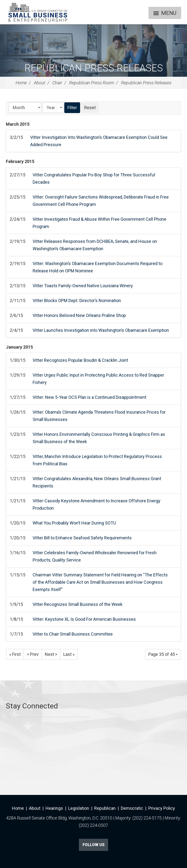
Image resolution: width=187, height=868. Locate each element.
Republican (105, 808)
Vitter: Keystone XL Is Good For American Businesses (84, 619)
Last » (69, 654)
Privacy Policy (162, 808)
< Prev (33, 654)
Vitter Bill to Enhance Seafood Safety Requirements (82, 538)
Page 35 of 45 (163, 654)
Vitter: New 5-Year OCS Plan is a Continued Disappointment (89, 397)
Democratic (132, 808)
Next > (51, 654)
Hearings (54, 808)
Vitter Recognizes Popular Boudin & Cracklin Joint (80, 360)
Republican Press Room (92, 83)
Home (21, 83)
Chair (57, 83)
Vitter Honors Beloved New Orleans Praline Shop (79, 315)
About (40, 83)
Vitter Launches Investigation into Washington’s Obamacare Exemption (101, 330)
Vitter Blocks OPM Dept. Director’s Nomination (77, 300)
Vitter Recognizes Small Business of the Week (78, 604)
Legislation (79, 808)
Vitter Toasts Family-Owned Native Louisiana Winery (83, 286)
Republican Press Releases (94, 68)
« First (15, 654)
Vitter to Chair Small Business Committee (73, 634)
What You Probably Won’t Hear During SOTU (74, 523)
